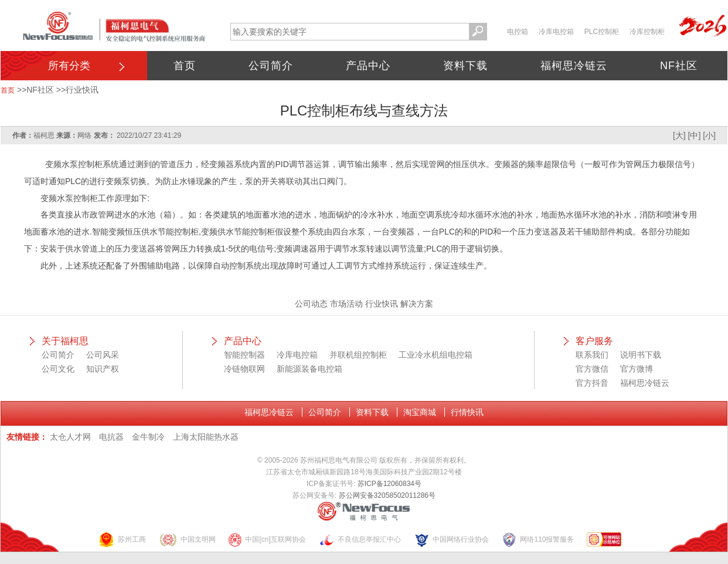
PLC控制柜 (602, 32)
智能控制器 (244, 355)
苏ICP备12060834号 (389, 484)
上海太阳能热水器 (206, 437)
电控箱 (518, 32)
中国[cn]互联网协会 (267, 540)
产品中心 (368, 66)
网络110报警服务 (538, 540)
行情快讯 (467, 412)
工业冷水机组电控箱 (436, 355)
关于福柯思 (65, 341)
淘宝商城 (420, 412)
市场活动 (346, 304)
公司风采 (103, 355)
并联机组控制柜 (358, 355)
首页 (185, 66)
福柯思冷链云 (574, 66)
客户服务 (594, 341)
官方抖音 (592, 383)
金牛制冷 (148, 437)
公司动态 (311, 304)
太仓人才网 (70, 437)
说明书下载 (641, 355)
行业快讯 (82, 90)
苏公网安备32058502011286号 (387, 495)
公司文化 (58, 369)
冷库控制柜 (647, 32)
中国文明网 (187, 540)
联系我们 (592, 355)
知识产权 (103, 369)
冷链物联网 (244, 369)
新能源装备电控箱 (309, 369)
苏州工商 (122, 540)
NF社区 (679, 66)
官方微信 (592, 369)
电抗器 (111, 437)
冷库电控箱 (556, 32)
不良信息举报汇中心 (360, 540)
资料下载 (465, 66)
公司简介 (271, 66)
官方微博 (637, 369)
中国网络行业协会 (451, 540)
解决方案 (417, 304)
